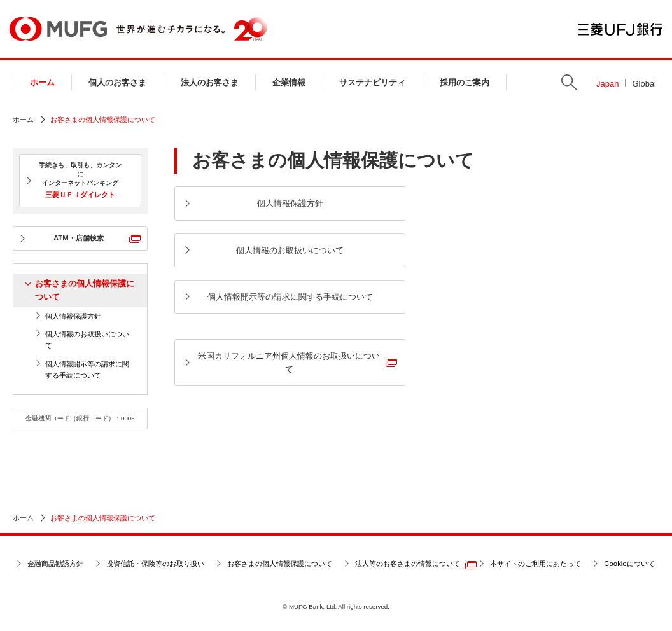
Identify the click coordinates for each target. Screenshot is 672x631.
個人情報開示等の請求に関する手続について (87, 370)
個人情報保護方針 (73, 316)
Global (644, 84)
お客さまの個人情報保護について (85, 290)
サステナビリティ (372, 82)
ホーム (42, 82)
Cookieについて (629, 564)
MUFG (58, 29)
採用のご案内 (465, 82)
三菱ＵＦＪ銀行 (620, 29)
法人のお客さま (210, 82)
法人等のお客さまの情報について (408, 564)
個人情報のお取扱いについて (87, 340)
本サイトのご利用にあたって (535, 564)
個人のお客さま (117, 82)
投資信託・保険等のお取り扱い (155, 564)
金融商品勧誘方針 (55, 564)
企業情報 (289, 82)
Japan (607, 84)
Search (569, 82)
